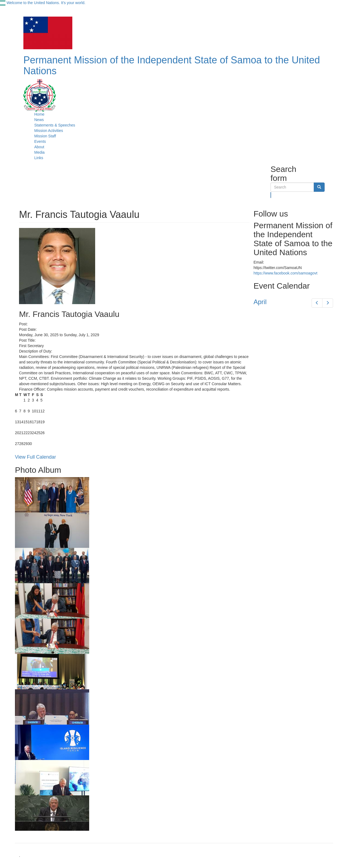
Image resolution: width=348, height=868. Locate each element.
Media (39, 152)
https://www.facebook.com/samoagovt (286, 273)
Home (39, 114)
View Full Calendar (35, 457)
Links (39, 158)
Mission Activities (49, 131)
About (39, 147)
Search (271, 195)
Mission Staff (45, 136)
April (260, 302)
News (39, 120)
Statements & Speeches (55, 125)
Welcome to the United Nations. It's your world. (46, 3)
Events (40, 141)
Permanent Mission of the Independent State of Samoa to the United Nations (172, 65)
